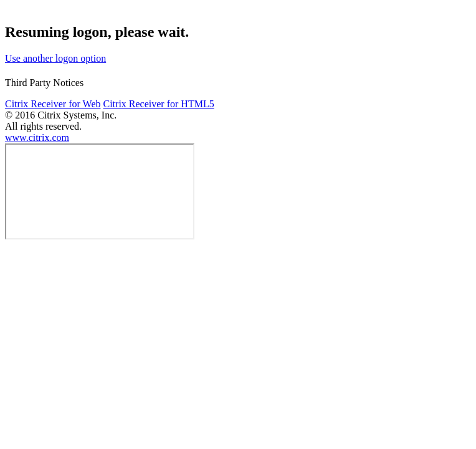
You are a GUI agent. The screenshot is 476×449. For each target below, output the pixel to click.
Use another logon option (55, 58)
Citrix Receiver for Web (53, 104)
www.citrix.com (37, 138)
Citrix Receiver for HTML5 (158, 104)
